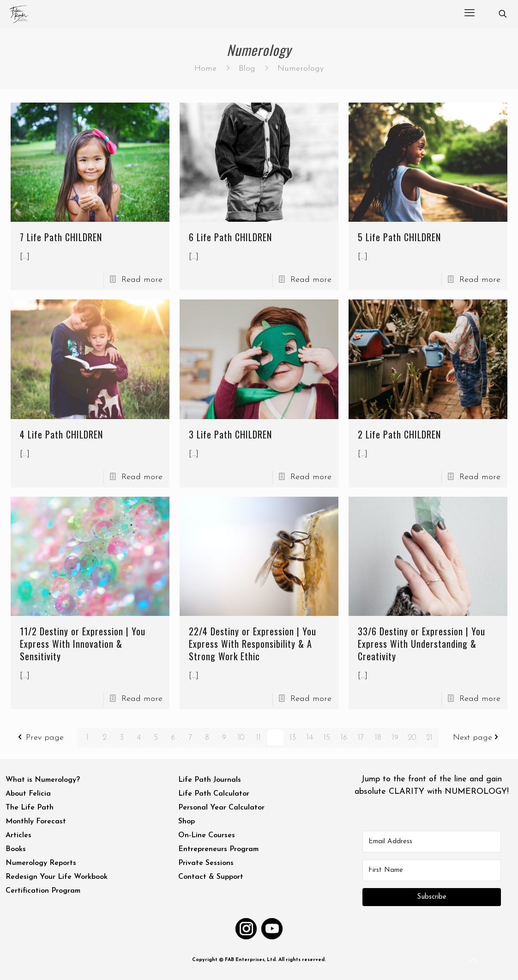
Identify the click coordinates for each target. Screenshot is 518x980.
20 (412, 738)
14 (310, 738)
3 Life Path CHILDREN (230, 434)
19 (395, 738)
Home (205, 69)
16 (344, 738)
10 (241, 738)
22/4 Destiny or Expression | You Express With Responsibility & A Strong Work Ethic (253, 644)
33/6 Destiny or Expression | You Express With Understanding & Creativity (422, 644)
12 (275, 738)
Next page (478, 738)
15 (327, 738)
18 (378, 738)
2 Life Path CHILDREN (399, 434)
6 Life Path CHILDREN (230, 237)
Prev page (40, 738)
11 (259, 738)
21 (429, 738)
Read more (142, 280)
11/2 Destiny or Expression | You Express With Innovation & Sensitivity (83, 644)
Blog (247, 69)
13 (292, 738)
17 (361, 738)
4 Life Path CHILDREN (61, 434)
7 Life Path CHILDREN (61, 237)
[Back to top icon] (474, 961)
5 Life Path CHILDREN (399, 237)
